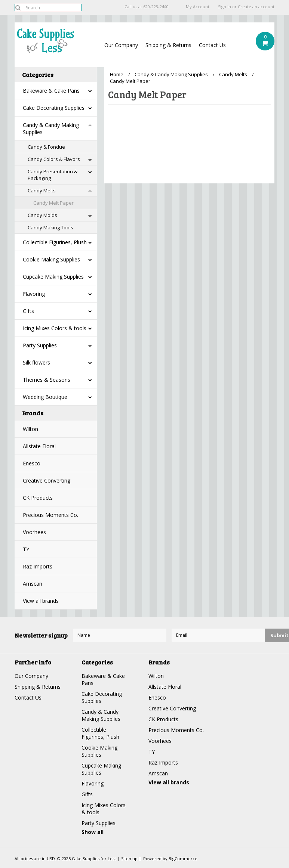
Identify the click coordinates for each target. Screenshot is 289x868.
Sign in (225, 7)
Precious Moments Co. (50, 515)
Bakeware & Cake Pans (51, 91)
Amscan (33, 584)
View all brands (41, 601)
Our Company (121, 45)
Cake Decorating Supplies (54, 108)
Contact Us (212, 45)
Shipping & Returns (168, 45)
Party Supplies (40, 345)
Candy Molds (42, 215)
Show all (93, 832)
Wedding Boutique (45, 397)
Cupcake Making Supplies (53, 277)
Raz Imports (38, 566)
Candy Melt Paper (53, 203)
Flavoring (34, 294)
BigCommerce (183, 858)
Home (117, 74)
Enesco (32, 463)
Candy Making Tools (50, 227)
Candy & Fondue (46, 147)
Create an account (256, 7)
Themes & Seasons (47, 380)
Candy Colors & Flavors (54, 159)
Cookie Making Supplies (51, 259)
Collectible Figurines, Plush (55, 242)
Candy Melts (42, 190)
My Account (198, 7)
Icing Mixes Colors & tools (55, 328)
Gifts (28, 311)
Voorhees (34, 532)
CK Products (38, 498)
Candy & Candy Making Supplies (51, 128)
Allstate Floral (39, 446)
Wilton (30, 429)
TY (26, 549)
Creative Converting (47, 480)
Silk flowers (36, 362)
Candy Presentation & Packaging (53, 175)
